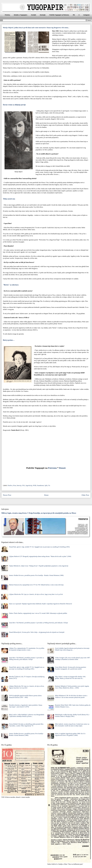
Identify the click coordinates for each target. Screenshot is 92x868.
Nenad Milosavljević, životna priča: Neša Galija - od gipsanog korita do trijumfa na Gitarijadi (37, 632)
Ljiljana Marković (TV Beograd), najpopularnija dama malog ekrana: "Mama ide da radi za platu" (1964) (40, 556)
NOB (34, 485)
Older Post (85, 495)
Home (46, 495)
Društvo (10, 485)
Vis (49, 485)
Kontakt (34, 15)
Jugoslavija (29, 485)
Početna (7, 15)
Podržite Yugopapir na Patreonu (59, 15)
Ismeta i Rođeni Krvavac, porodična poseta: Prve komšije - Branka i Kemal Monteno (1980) (36, 575)
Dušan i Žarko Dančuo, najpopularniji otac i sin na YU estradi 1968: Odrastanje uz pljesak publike (38, 613)
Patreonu (52, 468)
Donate (62, 468)
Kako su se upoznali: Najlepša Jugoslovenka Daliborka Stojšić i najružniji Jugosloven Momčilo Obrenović (40, 604)
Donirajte (43, 15)
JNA (24, 485)
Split (46, 485)
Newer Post (7, 495)
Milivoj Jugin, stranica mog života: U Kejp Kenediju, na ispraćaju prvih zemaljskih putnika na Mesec (39, 513)
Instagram (87, 15)
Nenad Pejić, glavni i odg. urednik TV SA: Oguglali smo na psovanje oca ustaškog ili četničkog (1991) (39, 547)
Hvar (15, 485)
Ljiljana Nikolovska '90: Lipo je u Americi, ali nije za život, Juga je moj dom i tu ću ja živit (36, 594)
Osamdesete (40, 485)
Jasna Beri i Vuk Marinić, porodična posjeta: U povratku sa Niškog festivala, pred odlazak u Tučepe (38, 623)
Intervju (19, 485)
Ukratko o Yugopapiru (20, 15)
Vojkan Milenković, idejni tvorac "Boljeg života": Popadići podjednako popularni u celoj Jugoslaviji (39, 566)
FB (74, 15)
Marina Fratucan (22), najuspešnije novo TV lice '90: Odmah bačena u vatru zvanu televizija (36, 585)
